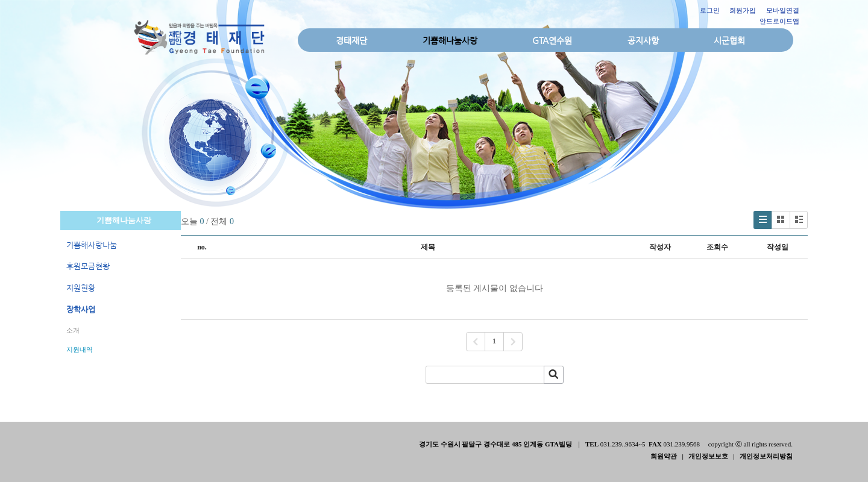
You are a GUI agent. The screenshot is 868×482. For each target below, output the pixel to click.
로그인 (710, 10)
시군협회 (729, 40)
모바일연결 (783, 10)
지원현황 (81, 288)
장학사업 (81, 309)
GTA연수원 (552, 40)
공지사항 (643, 40)
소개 (73, 330)
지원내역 (80, 349)
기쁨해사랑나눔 (92, 245)
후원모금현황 (88, 266)
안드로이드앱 (779, 21)
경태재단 (351, 40)
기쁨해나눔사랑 (450, 40)
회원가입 (743, 10)
